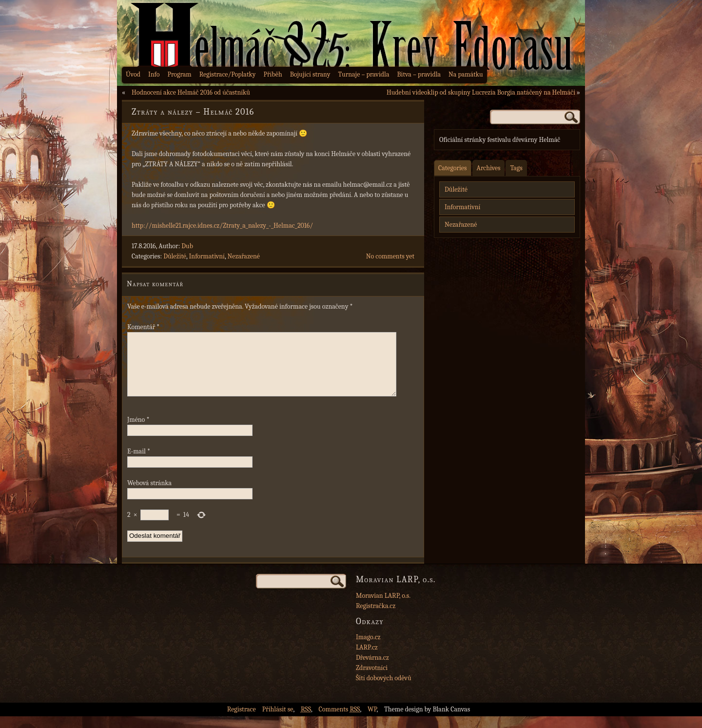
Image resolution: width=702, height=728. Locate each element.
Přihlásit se (278, 721)
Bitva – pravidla (419, 74)
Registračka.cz (376, 618)
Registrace (242, 721)
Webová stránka (149, 495)
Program (179, 74)
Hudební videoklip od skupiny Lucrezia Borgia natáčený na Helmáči (481, 92)
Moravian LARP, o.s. (383, 607)
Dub (187, 246)
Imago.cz (368, 649)
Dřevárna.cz (372, 669)
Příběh (273, 74)
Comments (340, 721)
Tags (516, 168)
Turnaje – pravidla (364, 74)
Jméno (138, 431)
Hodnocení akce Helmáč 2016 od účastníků (191, 92)
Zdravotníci (372, 679)
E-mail (139, 463)
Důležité (175, 256)
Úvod (133, 74)
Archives (489, 168)
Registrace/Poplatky (228, 74)
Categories (453, 168)
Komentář (143, 327)
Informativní (207, 256)
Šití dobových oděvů (384, 690)
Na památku (466, 74)
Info (154, 74)
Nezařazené (244, 256)
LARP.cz (367, 659)
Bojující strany (310, 74)
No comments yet (390, 256)
